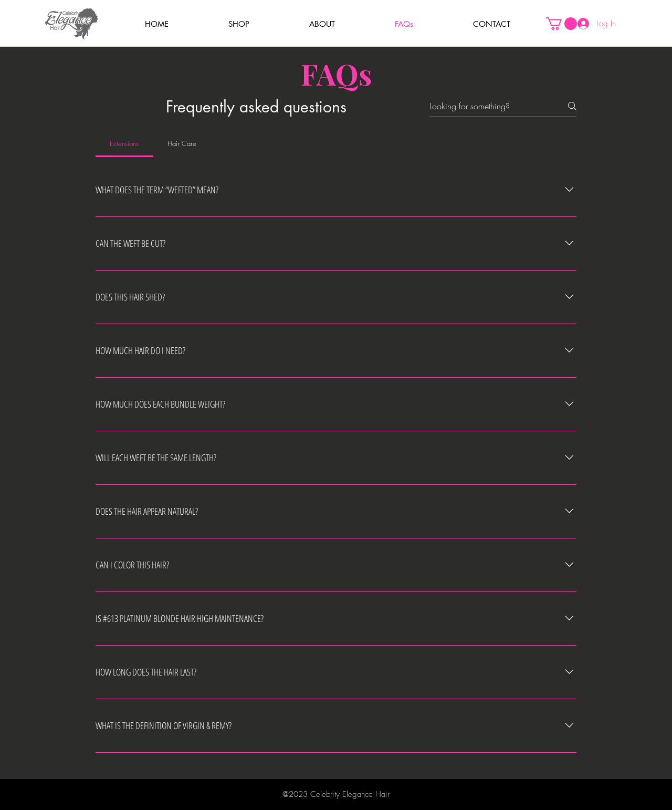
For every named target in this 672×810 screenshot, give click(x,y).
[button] (239, 24)
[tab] (124, 143)
